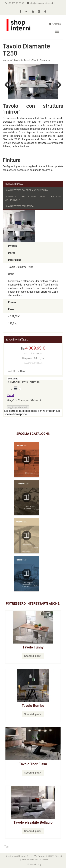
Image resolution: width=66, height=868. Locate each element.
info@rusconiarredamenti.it (41, 3)
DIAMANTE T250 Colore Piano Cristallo (27, 190)
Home (6, 60)
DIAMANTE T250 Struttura (20, 206)
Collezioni (17, 60)
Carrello (55, 24)
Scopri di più (32, 656)
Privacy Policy (34, 864)
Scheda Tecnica (14, 184)
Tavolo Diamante (41, 60)
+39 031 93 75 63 (15, 3)
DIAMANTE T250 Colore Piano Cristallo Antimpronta (33, 198)
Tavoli (27, 60)
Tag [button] (6, 847)
